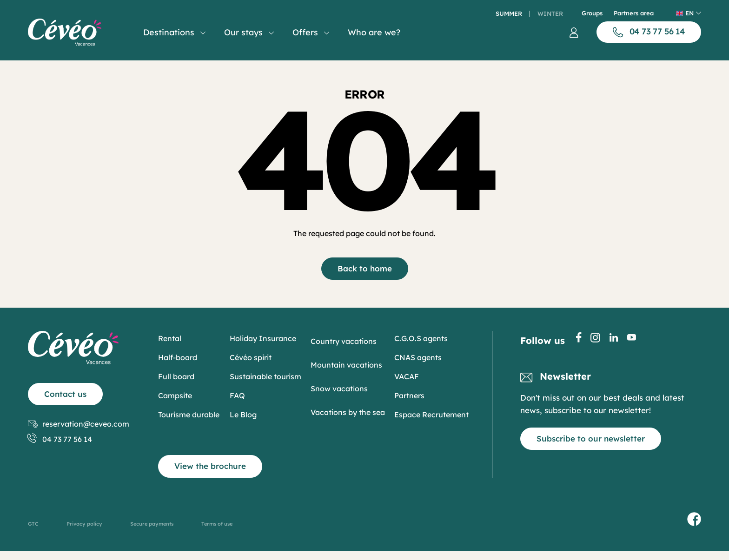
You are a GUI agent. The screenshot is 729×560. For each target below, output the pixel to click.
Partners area (634, 13)
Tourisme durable (189, 415)
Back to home (365, 268)
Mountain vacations (346, 365)
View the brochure (210, 466)
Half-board (178, 357)
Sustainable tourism (265, 376)
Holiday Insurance (263, 338)
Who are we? (374, 32)
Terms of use (217, 524)
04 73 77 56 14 (60, 439)
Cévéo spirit (251, 357)
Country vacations (344, 341)
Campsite (175, 395)
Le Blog (243, 415)
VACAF (407, 376)
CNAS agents (418, 357)
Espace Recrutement (431, 415)
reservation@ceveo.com (79, 424)
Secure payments (152, 524)
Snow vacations (339, 389)
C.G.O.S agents (421, 338)
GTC (33, 524)
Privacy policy (84, 524)
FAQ (237, 395)
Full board (176, 376)
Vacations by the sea (348, 412)
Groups (592, 13)
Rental (170, 338)
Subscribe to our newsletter (591, 438)
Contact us (65, 394)
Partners (409, 395)
